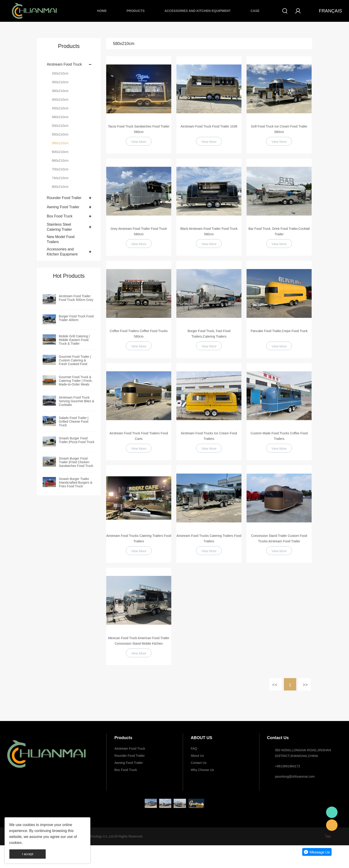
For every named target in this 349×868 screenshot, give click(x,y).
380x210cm (60, 91)
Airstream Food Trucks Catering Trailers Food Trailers (139, 538)
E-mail (332, 825)
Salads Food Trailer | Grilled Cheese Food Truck (74, 422)
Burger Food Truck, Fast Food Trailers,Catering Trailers (209, 334)
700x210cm (60, 169)
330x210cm (60, 73)
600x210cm (60, 152)
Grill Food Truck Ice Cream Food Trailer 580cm (279, 129)
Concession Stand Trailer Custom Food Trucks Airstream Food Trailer (279, 538)
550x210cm (60, 134)
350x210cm (60, 82)
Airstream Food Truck (64, 64)
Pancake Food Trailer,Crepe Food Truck (279, 331)
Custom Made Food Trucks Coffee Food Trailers (279, 436)
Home (102, 11)
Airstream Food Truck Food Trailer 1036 (209, 126)
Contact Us (199, 763)
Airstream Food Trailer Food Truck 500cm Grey (76, 298)
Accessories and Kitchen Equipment (198, 11)
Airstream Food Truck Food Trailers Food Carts (139, 436)
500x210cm (60, 126)
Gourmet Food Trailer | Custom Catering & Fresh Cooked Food (75, 360)
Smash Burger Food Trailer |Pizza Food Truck (77, 440)
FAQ (194, 749)
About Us (197, 756)
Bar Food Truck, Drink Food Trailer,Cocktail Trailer (279, 231)
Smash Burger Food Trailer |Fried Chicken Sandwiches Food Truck (76, 462)
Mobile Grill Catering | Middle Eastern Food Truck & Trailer (74, 340)
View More (139, 142)
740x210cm (60, 178)
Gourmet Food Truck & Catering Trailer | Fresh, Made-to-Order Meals (76, 381)
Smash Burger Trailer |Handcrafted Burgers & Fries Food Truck (76, 483)
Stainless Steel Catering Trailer (59, 227)
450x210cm (60, 108)
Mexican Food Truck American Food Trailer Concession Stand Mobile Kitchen (139, 641)
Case (255, 11)
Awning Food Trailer (63, 207)
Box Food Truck (60, 216)
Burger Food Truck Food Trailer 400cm (76, 318)
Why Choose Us (202, 770)
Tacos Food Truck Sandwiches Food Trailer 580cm (139, 129)
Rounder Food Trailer (64, 198)
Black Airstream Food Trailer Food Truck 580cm (209, 231)
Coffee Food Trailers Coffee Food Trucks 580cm (139, 334)
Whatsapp (332, 812)
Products (136, 11)
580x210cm (60, 143)
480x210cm (60, 117)
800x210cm (60, 187)
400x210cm (60, 100)
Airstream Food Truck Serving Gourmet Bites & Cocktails (77, 401)
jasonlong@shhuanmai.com (295, 776)
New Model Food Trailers (61, 239)
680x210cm (60, 161)
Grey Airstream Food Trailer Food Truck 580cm (139, 231)
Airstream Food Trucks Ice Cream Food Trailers (209, 436)
